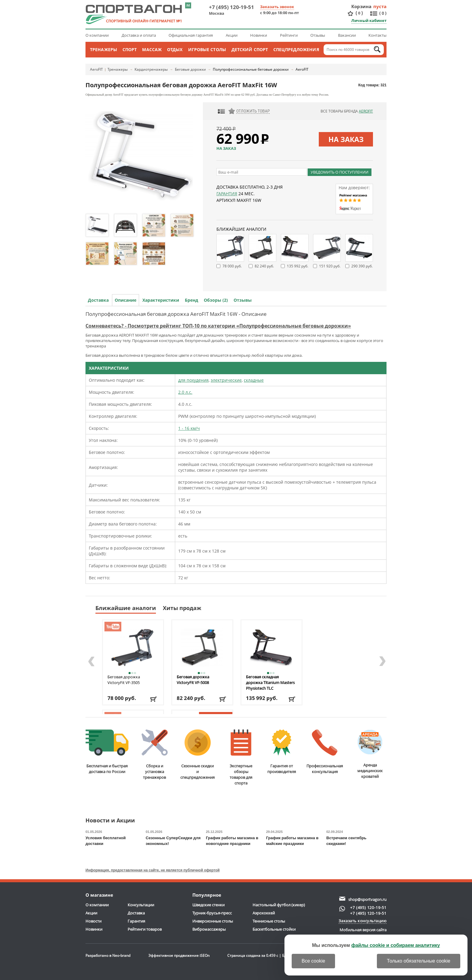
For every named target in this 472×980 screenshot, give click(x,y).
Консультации (141, 905)
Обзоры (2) (216, 300)
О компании (97, 35)
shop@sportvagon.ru (367, 899)
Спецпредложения (296, 49)
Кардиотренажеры (151, 69)
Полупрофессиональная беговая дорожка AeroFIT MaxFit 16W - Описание (176, 314)
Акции (232, 35)
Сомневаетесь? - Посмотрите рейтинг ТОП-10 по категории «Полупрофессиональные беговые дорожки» (218, 326)
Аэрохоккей (264, 913)
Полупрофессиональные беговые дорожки (251, 69)
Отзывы (318, 35)
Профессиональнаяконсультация (325, 752)
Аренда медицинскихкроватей (370, 754)
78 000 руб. (232, 266)
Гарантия (227, 194)
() (359, 13)
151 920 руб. (330, 266)
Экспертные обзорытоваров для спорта (241, 758)
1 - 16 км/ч (189, 428)
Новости (93, 921)
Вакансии (347, 35)
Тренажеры (104, 49)
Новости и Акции (110, 821)
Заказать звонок (277, 7)
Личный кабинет (369, 20)
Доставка (98, 300)
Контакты (377, 35)
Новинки (259, 35)
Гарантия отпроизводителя (282, 752)
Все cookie (313, 961)
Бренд (191, 300)
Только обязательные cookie (419, 961)
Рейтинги (289, 35)
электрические (226, 380)
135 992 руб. (298, 266)
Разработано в (108, 955)
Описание (126, 300)
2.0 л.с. (185, 392)
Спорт (130, 49)
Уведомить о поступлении (340, 172)
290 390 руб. (362, 266)
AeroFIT (96, 69)
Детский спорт (250, 49)
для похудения (193, 380)
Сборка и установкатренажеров (155, 755)
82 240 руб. (264, 266)
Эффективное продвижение (179, 955)
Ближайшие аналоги (126, 608)
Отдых (175, 49)
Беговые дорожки (190, 69)
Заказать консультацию (363, 921)
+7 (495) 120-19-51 (231, 7)
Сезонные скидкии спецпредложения (197, 755)
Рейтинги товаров (145, 929)
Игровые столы (207, 49)
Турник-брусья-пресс (212, 913)
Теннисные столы (269, 921)
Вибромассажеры (209, 929)
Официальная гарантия (191, 35)
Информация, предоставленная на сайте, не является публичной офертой (153, 870)
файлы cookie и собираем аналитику (396, 945)
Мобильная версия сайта (363, 930)
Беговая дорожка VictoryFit (124, 680)
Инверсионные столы (213, 921)
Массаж (152, 49)
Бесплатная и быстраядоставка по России (107, 752)
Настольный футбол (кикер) (279, 905)
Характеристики (161, 300)
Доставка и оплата (139, 35)
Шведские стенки (208, 905)
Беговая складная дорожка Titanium (270, 683)
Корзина (362, 6)
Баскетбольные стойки (274, 929)
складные (254, 380)
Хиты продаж (182, 608)
